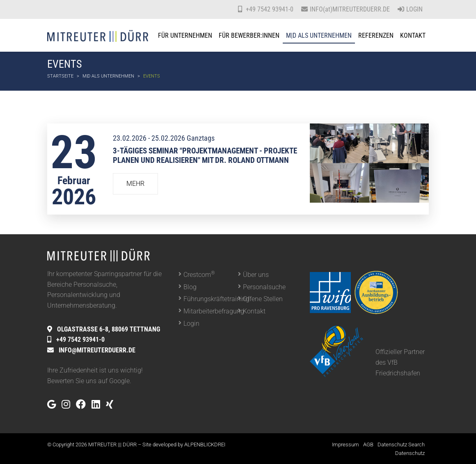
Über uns (256, 275)
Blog (190, 287)
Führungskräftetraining (211, 299)
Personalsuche (264, 287)
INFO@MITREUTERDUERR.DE (97, 350)
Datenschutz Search (401, 445)
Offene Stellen (263, 299)
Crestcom (199, 274)
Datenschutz (410, 453)
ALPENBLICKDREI (205, 445)
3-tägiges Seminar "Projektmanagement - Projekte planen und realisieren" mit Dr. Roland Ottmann (205, 155)
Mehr (135, 184)
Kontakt (254, 311)
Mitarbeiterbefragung (211, 311)
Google (119, 381)
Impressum (346, 445)
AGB (368, 445)
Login (410, 9)
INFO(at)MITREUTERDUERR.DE (350, 9)
